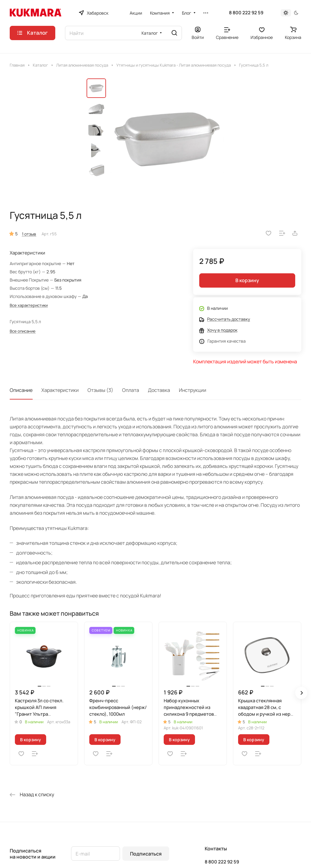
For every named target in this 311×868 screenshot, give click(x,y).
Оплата (131, 390)
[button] (301, 693)
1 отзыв (29, 234)
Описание (21, 390)
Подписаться (146, 854)
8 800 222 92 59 (246, 13)
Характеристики (60, 390)
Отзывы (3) (100, 390)
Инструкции (193, 390)
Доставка (159, 390)
